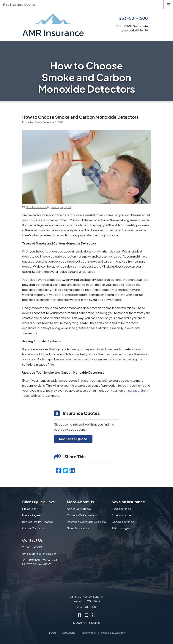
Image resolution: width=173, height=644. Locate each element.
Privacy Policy (88, 633)
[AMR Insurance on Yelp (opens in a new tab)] (93, 615)
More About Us (81, 502)
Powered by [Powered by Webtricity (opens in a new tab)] (113, 633)
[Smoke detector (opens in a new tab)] (37, 207)
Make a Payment (33, 515)
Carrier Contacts (33, 528)
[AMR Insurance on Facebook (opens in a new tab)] (80, 615)
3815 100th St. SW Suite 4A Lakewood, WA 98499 (40, 562)
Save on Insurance (128, 502)
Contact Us (33, 540)
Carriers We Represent (82, 515)
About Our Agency (79, 509)
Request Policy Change (38, 522)
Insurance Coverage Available (86, 522)
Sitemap (52, 633)
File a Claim (29, 509)
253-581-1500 (134, 18)
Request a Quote (73, 439)
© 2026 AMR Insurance (86, 623)
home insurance (128, 390)
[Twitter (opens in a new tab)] (65, 470)
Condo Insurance (123, 522)
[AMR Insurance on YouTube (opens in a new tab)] (87, 615)
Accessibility (69, 633)
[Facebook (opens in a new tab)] (59, 470)
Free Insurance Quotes (19, 5)
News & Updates (78, 528)
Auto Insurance (121, 509)
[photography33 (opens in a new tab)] (61, 207)
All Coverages (121, 528)
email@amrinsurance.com (39, 553)
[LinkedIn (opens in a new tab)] (72, 470)
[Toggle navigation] (168, 4)
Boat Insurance (121, 515)
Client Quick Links (38, 502)
